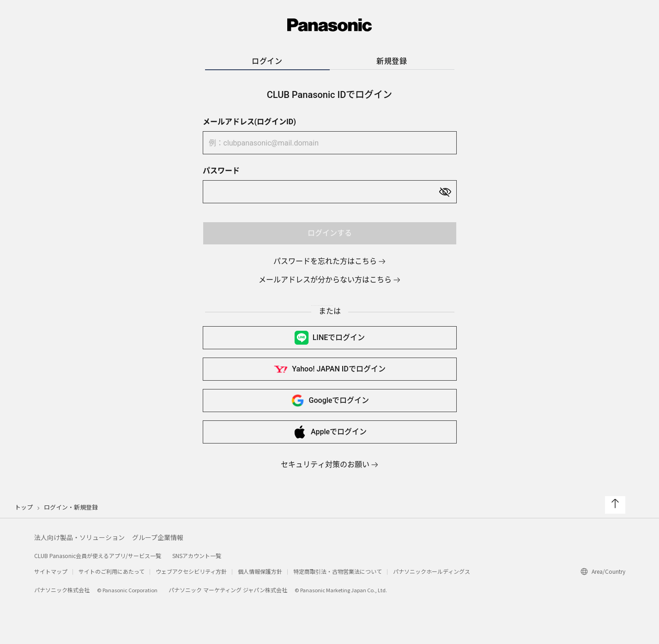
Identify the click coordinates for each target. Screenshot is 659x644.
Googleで (330, 401)
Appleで (329, 432)
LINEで (330, 338)
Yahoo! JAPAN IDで (329, 369)
